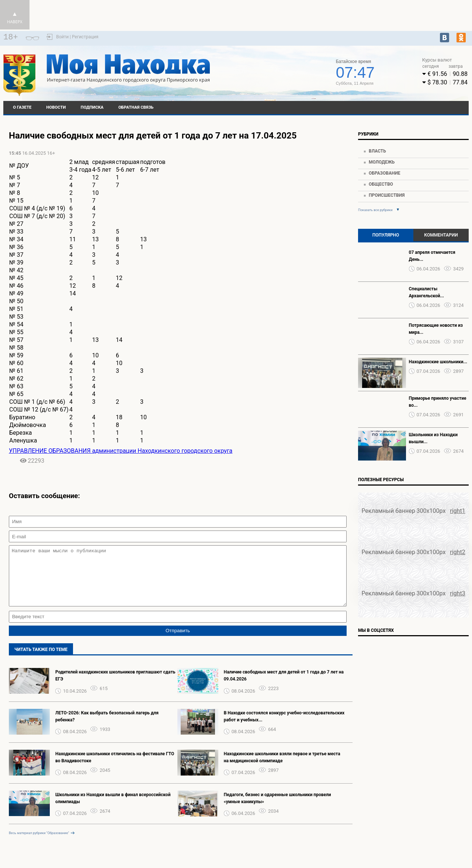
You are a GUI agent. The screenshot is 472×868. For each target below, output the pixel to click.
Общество (381, 184)
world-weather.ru (273, 69)
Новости (56, 107)
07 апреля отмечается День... (432, 256)
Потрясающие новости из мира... (436, 329)
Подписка (92, 107)
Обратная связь (136, 107)
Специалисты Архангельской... (427, 292)
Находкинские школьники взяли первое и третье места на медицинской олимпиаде (282, 768)
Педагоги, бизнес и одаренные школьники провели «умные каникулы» (277, 809)
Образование (385, 173)
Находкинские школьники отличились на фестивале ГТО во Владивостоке (115, 768)
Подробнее (273, 76)
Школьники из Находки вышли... (433, 438)
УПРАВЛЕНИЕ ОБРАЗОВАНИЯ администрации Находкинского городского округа (121, 451)
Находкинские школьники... (438, 362)
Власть (377, 151)
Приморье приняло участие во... (438, 402)
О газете (22, 107)
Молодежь (382, 162)
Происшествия (387, 195)
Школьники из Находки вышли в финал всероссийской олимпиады (113, 809)
